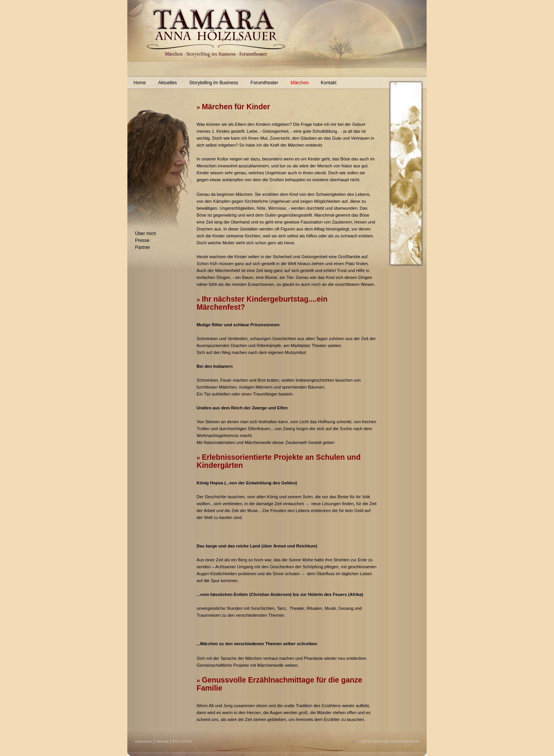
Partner (143, 247)
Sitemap (162, 741)
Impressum (144, 741)
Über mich (146, 234)
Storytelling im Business (214, 83)
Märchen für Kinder (236, 107)
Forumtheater (264, 83)
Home (140, 83)
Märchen (300, 83)
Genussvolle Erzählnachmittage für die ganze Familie (280, 684)
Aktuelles (168, 83)
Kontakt (329, 83)
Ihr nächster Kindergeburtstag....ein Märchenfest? (262, 303)
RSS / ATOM (182, 741)
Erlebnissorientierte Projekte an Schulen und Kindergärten (279, 461)
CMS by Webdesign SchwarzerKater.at (389, 741)
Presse (142, 240)
